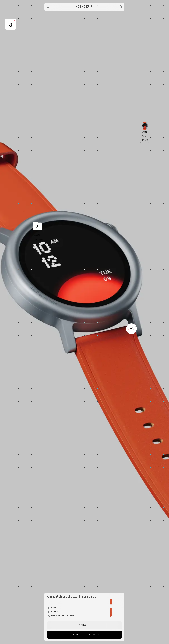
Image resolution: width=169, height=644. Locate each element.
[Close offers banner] (120, 14)
